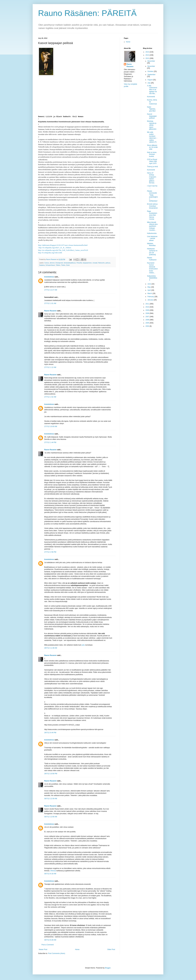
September (151, 75)
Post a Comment (48, 945)
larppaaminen (87, 263)
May (149, 287)
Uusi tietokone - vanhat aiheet (152, 238)
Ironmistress (49, 277)
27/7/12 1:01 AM (50, 303)
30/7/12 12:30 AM (51, 799)
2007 (148, 317)
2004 (148, 326)
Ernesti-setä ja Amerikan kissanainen (152, 206)
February (151, 297)
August (150, 80)
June (149, 284)
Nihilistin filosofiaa (151, 245)
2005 (148, 323)
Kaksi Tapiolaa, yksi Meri (151, 109)
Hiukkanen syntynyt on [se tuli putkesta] (152, 252)
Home (77, 949)
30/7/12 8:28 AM (50, 940)
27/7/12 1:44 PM (50, 442)
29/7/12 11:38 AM (51, 648)
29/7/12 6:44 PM (50, 733)
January (151, 300)
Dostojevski (59, 263)
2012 (148, 58)
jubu (83, 645)
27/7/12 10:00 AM (51, 426)
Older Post (111, 949)
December (151, 61)
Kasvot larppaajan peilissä (152, 116)
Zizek (68, 265)
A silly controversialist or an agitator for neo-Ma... (152, 90)
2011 (148, 304)
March (150, 293)
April (149, 290)
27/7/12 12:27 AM (51, 290)
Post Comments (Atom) (57, 953)
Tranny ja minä (152, 167)
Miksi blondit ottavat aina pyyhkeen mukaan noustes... (152, 226)
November (151, 66)
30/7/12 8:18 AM (50, 874)
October (151, 71)
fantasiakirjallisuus (70, 263)
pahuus (108, 263)
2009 (148, 310)
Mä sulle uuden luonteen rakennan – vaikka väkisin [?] (152, 137)
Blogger (108, 968)
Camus (47, 263)
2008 (148, 313)
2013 (148, 55)
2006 (148, 320)
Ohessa (53, 871)
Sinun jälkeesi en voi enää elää (152, 147)
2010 (148, 307)
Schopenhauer (50, 265)
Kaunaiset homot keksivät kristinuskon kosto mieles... (152, 268)
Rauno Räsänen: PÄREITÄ (87, 13)
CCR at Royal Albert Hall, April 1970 (152, 161)
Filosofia (79, 263)
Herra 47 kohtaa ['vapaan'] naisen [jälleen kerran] (151, 178)
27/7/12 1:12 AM (50, 367)
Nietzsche (101, 263)
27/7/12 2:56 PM (50, 552)
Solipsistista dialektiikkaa (152, 278)
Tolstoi (63, 265)
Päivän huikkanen (152, 259)
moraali (95, 263)
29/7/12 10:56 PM (51, 774)
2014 (148, 52)
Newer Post (43, 949)
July (149, 83)
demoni (52, 263)
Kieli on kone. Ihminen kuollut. (152, 154)
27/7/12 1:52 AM (50, 397)
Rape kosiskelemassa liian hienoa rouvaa (152, 215)
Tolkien (58, 265)
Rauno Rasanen (50, 311)
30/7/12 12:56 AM (51, 817)
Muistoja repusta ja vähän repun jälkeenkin (152, 125)
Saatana (42, 265)
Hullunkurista (152, 233)
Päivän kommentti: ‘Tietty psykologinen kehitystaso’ (152, 196)
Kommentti (151, 97)
